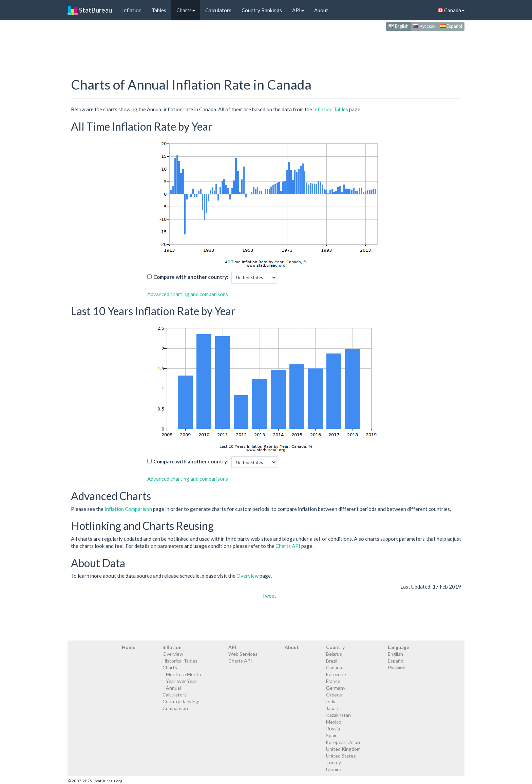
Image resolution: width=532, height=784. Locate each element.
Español (451, 26)
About (321, 10)
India (331, 701)
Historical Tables (180, 661)
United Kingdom (343, 749)
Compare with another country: (191, 277)
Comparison (175, 708)
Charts (186, 10)
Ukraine (334, 769)
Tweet (269, 596)
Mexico (334, 722)
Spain (332, 735)
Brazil (332, 661)
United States (341, 756)
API (298, 10)
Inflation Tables (331, 109)
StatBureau (90, 10)
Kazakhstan (338, 715)
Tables (159, 10)
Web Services (243, 654)
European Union (343, 742)
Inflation (132, 10)
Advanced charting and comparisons (188, 294)
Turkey (334, 762)
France (333, 681)
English (398, 26)
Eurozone (336, 674)
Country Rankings (262, 10)
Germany (336, 688)
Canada (451, 10)
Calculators (218, 10)
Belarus (334, 654)
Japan (332, 708)
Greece (334, 695)
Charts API (288, 546)
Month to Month (184, 674)
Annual (173, 688)
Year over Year (181, 681)
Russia (333, 729)
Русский (424, 26)
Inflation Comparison (128, 509)
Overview (248, 576)
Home (129, 647)
